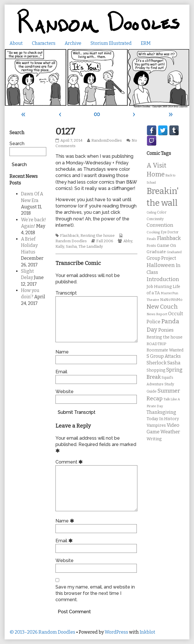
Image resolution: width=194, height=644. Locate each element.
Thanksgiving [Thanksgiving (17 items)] (161, 412)
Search (17, 144)
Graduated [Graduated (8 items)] (174, 252)
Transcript (66, 293)
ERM (146, 43)
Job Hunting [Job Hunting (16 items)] (159, 287)
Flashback (69, 236)
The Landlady (91, 247)
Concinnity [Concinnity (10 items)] (155, 219)
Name (62, 352)
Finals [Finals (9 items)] (151, 239)
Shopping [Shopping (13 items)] (156, 370)
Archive (73, 43)
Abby (128, 241)
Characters (44, 43)
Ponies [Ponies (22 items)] (166, 330)
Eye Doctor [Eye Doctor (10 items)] (170, 232)
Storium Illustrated (111, 43)
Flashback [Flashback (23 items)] (169, 238)
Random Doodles (71, 241)
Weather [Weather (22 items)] (170, 432)
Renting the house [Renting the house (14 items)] (165, 337)
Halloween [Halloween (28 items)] (161, 265)
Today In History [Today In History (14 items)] (163, 419)
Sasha (71, 247)
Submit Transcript (77, 412)
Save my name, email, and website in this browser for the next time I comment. (95, 593)
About (16, 43)
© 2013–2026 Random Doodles (42, 632)
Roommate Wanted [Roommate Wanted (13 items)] (165, 350)
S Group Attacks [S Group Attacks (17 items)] (164, 356)
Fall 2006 (105, 241)
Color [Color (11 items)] (162, 212)
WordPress (116, 632)
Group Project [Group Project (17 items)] (161, 258)
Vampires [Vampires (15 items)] (156, 425)
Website (65, 392)
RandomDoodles (106, 141)
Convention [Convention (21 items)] (160, 225)
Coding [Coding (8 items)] (151, 213)
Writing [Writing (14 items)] (154, 439)
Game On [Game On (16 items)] (167, 245)
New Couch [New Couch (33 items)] (162, 307)
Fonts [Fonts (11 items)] (151, 246)
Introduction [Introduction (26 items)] (163, 279)
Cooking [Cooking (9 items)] (153, 232)
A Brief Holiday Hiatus (29, 245)
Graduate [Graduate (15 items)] (156, 252)
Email (61, 372)
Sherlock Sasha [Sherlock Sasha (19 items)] (164, 363)
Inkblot (147, 632)
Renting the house (98, 236)
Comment (70, 462)
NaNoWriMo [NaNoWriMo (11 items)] (171, 300)
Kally (60, 247)
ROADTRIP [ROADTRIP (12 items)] (156, 344)
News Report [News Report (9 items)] (157, 314)
